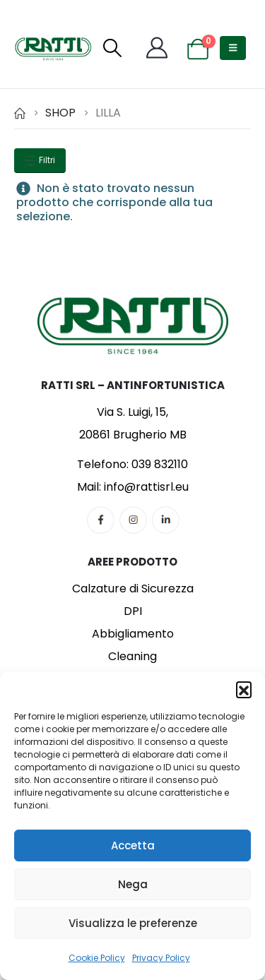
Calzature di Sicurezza (133, 588)
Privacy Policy (161, 958)
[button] (244, 689)
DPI (133, 611)
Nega (133, 884)
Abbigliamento (133, 634)
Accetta (133, 845)
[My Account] (157, 48)
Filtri (40, 160)
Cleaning (132, 656)
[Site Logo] (53, 48)
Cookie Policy (97, 958)
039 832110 (160, 464)
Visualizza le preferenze (133, 923)
